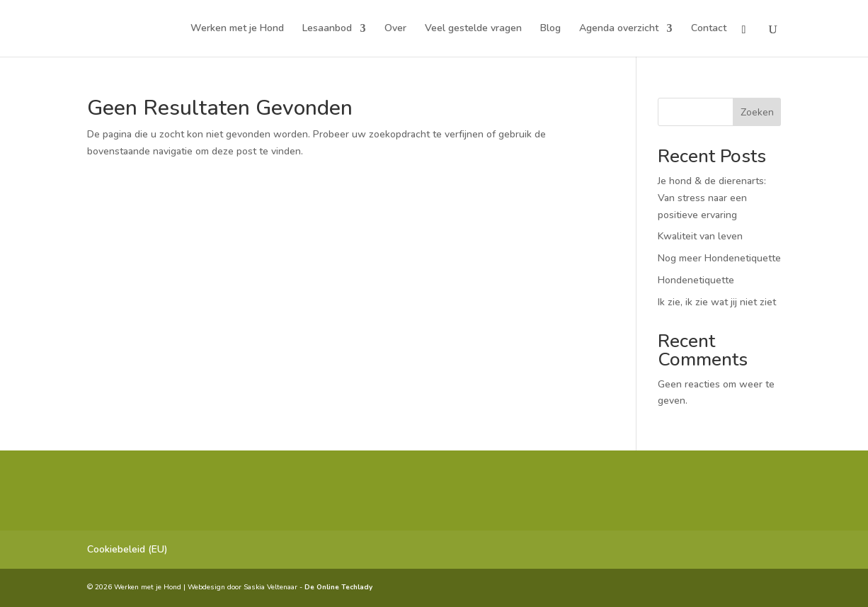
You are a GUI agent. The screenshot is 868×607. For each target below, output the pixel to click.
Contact (709, 29)
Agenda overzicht (619, 29)
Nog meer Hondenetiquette (719, 258)
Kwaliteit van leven (702, 236)
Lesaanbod (327, 29)
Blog (550, 29)
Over (395, 29)
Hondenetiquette (696, 280)
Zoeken (757, 112)
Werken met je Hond (237, 29)
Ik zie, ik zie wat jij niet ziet (717, 302)
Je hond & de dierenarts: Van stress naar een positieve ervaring (712, 198)
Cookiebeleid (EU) (127, 549)
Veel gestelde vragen (473, 29)
